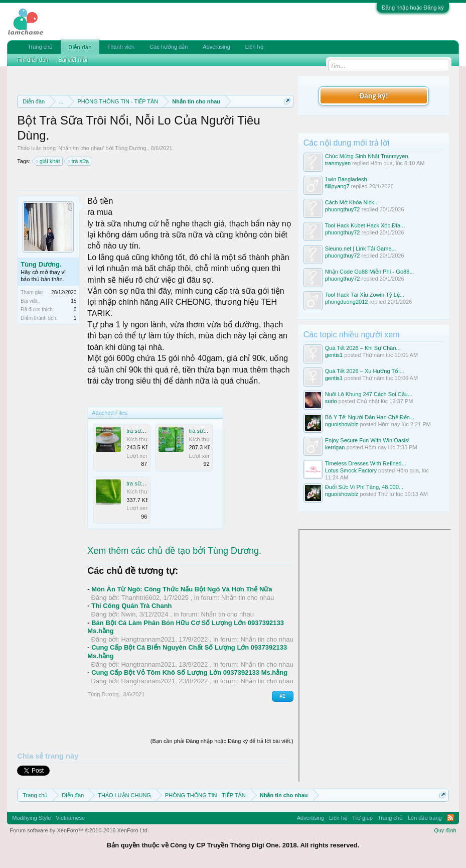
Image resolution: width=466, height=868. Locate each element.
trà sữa (79, 161)
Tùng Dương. (131, 148)
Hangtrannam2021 (148, 639)
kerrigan (335, 447)
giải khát (48, 161)
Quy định (445, 830)
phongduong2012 (347, 302)
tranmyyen (338, 163)
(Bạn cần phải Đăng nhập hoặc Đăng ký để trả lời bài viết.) (222, 741)
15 (73, 301)
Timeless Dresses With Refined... (366, 463)
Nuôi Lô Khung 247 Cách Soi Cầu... (369, 394)
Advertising (216, 47)
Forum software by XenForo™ (79, 830)
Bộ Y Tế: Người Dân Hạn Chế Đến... (370, 417)
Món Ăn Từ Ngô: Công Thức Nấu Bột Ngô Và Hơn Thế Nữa (182, 589)
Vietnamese (70, 818)
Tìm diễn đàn (32, 60)
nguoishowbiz (342, 424)
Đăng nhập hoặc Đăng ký (413, 8)
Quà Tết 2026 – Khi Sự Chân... (363, 348)
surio (331, 401)
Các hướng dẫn (169, 47)
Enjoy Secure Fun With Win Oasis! (367, 440)
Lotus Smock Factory (351, 470)
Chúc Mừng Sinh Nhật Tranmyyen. (367, 156)
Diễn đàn (80, 47)
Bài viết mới (73, 60)
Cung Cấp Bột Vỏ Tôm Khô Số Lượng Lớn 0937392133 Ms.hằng (189, 672)
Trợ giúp (362, 818)
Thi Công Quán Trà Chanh (131, 606)
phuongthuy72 (343, 209)
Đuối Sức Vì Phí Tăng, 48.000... (364, 487)
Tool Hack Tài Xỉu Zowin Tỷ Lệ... (365, 295)
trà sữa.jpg (139, 431)
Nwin (129, 614)
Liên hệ (254, 47)
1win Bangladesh (346, 179)
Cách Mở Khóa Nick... (352, 202)
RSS (450, 818)
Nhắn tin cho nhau (81, 148)
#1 (283, 696)
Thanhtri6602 (141, 598)
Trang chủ (40, 47)
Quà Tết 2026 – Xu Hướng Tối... (365, 371)
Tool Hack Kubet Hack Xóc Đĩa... (365, 225)
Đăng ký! (374, 96)
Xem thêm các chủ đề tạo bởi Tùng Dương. (174, 551)
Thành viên (121, 47)
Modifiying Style (31, 818)
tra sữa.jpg (139, 483)
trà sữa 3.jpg (204, 431)
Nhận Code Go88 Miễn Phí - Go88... (370, 272)
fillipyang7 (337, 186)
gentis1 (334, 355)
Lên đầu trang (425, 818)
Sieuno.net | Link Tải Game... (361, 249)
